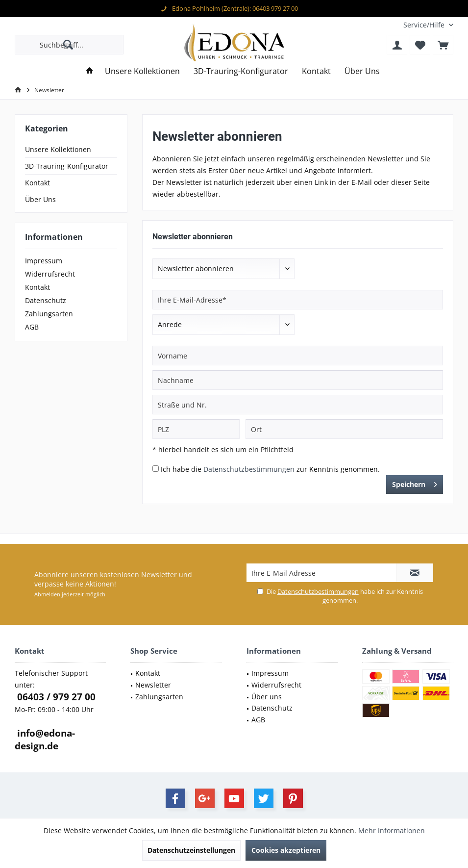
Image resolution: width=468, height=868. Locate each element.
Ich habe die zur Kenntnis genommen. (270, 469)
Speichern (415, 483)
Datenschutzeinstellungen (191, 850)
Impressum (44, 261)
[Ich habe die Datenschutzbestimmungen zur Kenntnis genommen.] (156, 469)
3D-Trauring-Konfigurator (67, 166)
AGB (32, 327)
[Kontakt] (316, 71)
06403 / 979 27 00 (55, 697)
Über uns (267, 697)
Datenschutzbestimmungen (249, 469)
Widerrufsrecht (50, 274)
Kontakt (37, 183)
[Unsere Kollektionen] (142, 71)
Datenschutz (46, 300)
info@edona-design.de (45, 740)
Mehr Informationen (392, 830)
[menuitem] (425, 25)
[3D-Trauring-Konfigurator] (241, 71)
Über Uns (40, 199)
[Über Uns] (362, 71)
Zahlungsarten (49, 314)
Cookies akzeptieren (286, 850)
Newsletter (153, 685)
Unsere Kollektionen (58, 149)
